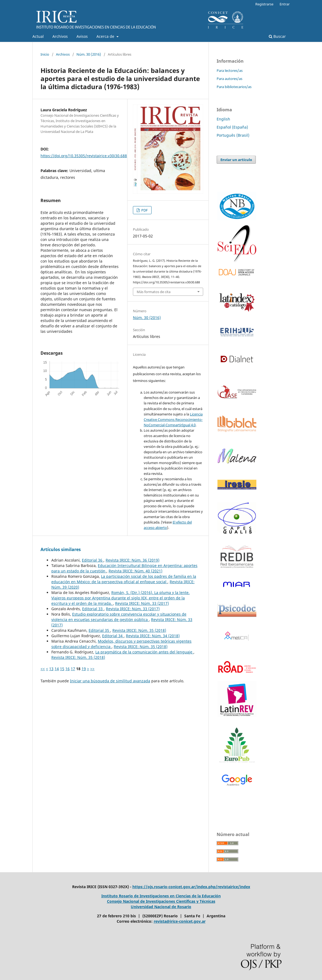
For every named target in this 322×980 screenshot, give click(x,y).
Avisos (82, 36)
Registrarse (264, 4)
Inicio (45, 54)
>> (92, 669)
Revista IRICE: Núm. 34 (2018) (153, 636)
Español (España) (232, 127)
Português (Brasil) (233, 135)
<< (43, 669)
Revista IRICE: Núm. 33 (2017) (142, 603)
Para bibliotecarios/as (234, 87)
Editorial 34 (113, 636)
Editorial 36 (93, 560)
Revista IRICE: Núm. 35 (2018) (139, 630)
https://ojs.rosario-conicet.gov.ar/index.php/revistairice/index (191, 887)
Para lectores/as (230, 71)
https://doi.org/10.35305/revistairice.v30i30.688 (84, 156)
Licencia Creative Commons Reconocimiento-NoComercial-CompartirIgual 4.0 (173, 419)
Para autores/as (229, 79)
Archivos (60, 36)
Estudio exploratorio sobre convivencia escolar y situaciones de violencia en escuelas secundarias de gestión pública (119, 617)
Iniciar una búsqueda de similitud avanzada (110, 681)
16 (68, 669)
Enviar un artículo (236, 160)
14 (57, 669)
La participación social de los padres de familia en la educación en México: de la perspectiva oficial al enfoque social (124, 579)
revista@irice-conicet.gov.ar (180, 921)
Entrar (285, 4)
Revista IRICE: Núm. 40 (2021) (135, 571)
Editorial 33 (93, 609)
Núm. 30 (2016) (89, 54)
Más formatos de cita (154, 292)
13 (51, 669)
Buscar (277, 36)
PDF (144, 210)
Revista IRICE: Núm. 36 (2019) (133, 560)
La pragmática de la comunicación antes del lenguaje (144, 652)
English (223, 119)
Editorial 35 (99, 630)
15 (62, 669)
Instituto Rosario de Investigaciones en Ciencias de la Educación (161, 896)
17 (73, 669)
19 (84, 669)
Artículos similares (61, 549)
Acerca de (106, 36)
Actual (38, 36)
